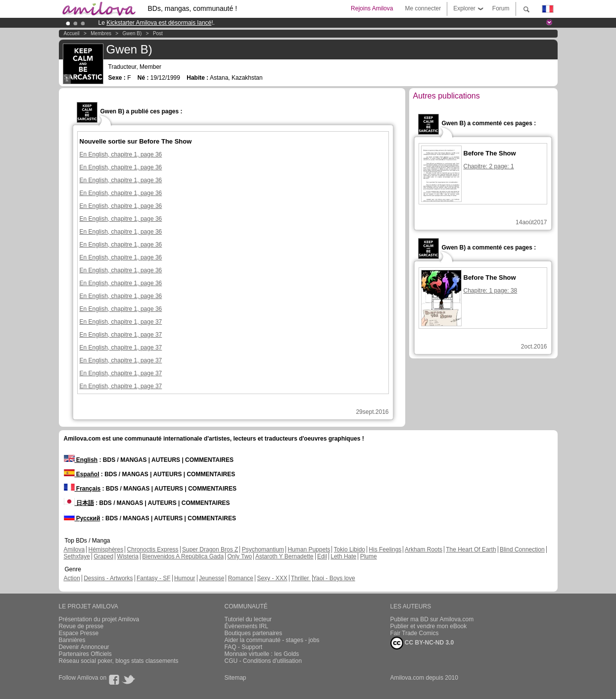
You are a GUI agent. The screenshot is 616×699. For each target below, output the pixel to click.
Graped (103, 556)
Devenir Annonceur (84, 647)
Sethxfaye (77, 556)
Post (158, 33)
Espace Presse (79, 633)
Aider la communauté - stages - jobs (272, 640)
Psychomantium (263, 549)
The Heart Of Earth (471, 549)
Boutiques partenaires (254, 633)
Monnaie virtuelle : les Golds (262, 654)
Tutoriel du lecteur (248, 619)
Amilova (74, 549)
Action (72, 578)
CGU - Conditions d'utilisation (263, 661)
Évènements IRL (247, 626)
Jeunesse (212, 578)
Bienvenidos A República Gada (183, 556)
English (81, 460)
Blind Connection (522, 549)
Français (82, 489)
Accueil (72, 33)
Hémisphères (106, 549)
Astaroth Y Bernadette (284, 556)
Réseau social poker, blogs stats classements (119, 661)
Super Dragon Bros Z (210, 549)
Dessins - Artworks (108, 578)
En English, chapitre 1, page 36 (121, 154)
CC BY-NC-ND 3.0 (422, 643)
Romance (241, 578)
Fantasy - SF (154, 578)
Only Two (239, 556)
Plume (369, 556)
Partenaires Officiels (85, 654)
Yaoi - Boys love (334, 578)
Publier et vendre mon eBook (429, 626)
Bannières (72, 640)
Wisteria (128, 556)
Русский (82, 518)
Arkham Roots (424, 549)
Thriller (301, 578)
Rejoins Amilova (372, 8)
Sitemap (236, 678)
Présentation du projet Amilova (99, 619)
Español (82, 474)
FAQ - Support (244, 647)
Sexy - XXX (272, 578)
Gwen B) (132, 33)
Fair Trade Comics (415, 633)
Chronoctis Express (153, 549)
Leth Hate (343, 556)
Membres (101, 33)
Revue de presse (81, 626)
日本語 (79, 503)
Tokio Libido (350, 549)
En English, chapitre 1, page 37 (121, 322)
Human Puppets (309, 549)
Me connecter (423, 8)
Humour (185, 578)
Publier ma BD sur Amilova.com (432, 619)
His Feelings (385, 549)
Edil (322, 556)
